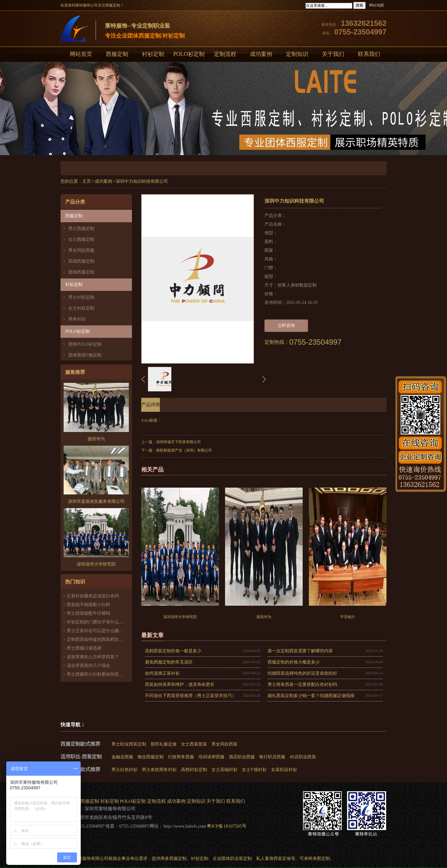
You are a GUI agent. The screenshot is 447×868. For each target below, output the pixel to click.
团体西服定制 (81, 272)
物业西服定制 (151, 757)
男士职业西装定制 (129, 744)
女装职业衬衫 (284, 770)
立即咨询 (286, 326)
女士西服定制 (81, 239)
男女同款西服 (81, 250)
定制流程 (225, 54)
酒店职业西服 (242, 757)
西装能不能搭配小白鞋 (88, 605)
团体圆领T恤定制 (85, 355)
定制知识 (297, 54)
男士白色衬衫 (124, 770)
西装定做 (282, 859)
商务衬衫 (77, 319)
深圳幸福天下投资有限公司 (178, 442)
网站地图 (377, 5)
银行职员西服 (272, 757)
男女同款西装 (224, 744)
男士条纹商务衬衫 (159, 770)
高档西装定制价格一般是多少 (173, 651)
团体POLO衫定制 (85, 344)
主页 (87, 181)
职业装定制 (241, 859)
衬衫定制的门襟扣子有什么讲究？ (99, 622)
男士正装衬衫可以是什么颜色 (95, 631)
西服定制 (117, 54)
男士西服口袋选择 (84, 648)
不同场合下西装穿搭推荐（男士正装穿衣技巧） (191, 696)
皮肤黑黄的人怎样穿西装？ (93, 657)
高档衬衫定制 (194, 770)
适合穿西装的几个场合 (88, 666)
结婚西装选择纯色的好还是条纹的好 (302, 673)
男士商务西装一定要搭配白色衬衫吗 (302, 684)
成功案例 (261, 54)
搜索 (359, 5)
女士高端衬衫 (224, 770)
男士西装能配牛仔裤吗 (88, 613)
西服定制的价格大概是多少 (294, 662)
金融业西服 (122, 757)
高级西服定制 (81, 261)
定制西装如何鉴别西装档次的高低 (99, 639)
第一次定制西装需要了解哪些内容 (300, 651)
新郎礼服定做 (164, 744)
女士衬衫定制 (81, 308)
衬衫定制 (153, 54)
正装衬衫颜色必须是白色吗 (93, 596)
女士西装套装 (194, 744)
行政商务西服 (181, 757)
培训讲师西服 (211, 757)
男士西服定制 (81, 229)
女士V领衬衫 (254, 770)
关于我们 (333, 54)
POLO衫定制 (189, 54)
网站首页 (81, 54)
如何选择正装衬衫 (162, 673)
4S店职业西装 (303, 757)
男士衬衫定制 (81, 297)
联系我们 (369, 54)
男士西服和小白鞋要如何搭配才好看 (102, 674)
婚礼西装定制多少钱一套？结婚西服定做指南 (311, 696)
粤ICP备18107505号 (227, 826)
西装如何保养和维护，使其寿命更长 (180, 684)
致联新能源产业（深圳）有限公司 (184, 450)
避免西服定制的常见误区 (169, 662)
